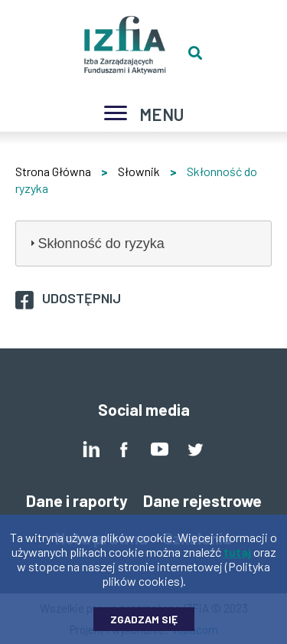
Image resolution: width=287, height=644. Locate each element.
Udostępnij (82, 298)
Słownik (139, 171)
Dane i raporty (77, 500)
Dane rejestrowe (202, 500)
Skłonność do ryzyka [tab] (95, 244)
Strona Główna (53, 171)
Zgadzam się (144, 627)
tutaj (237, 559)
